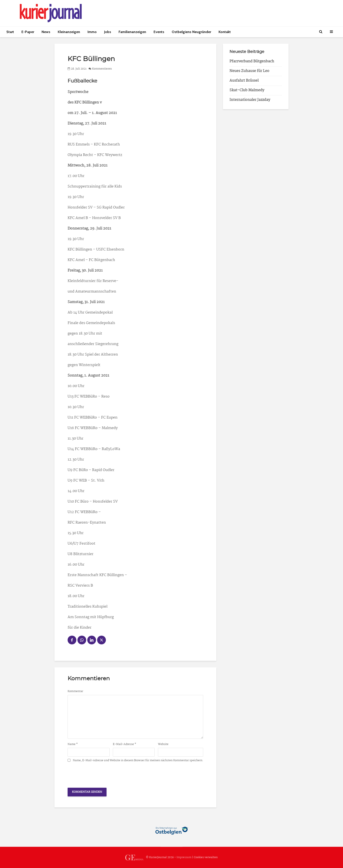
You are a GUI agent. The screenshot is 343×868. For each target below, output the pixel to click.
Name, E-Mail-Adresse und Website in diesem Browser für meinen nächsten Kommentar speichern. (138, 761)
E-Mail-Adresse (125, 744)
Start (10, 32)
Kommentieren (102, 69)
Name (73, 744)
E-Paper (28, 32)
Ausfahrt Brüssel (244, 81)
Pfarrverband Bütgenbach (252, 61)
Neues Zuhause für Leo (249, 71)
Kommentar (75, 691)
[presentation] (101, 774)
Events (159, 32)
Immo (92, 32)
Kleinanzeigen (69, 32)
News (46, 32)
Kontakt (225, 32)
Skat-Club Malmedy (247, 90)
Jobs (108, 32)
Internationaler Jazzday (250, 100)
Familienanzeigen (132, 32)
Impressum (184, 857)
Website (163, 744)
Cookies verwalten (206, 857)
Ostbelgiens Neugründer (191, 32)
